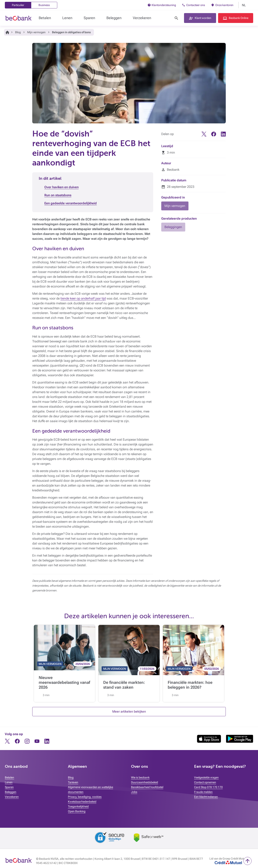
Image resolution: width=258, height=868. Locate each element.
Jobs (134, 792)
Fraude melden (203, 792)
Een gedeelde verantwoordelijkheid (71, 203)
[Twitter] (204, 135)
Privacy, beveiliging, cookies (85, 797)
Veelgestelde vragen (206, 777)
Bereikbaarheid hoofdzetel (147, 787)
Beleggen (114, 18)
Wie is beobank (140, 777)
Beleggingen (173, 227)
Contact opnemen (205, 782)
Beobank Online (239, 18)
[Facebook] (214, 135)
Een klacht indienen (206, 797)
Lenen (67, 18)
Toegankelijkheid (78, 806)
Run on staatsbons (58, 195)
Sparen (89, 18)
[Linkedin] (223, 135)
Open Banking (77, 811)
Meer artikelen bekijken (129, 711)
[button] (200, 18)
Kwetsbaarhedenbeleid (82, 802)
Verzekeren (142, 18)
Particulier (18, 5)
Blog (18, 32)
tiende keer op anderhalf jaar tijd (83, 298)
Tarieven (73, 782)
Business (44, 5)
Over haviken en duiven (61, 187)
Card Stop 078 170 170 (208, 787)
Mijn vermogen (36, 32)
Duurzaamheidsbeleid (145, 782)
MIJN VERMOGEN (50, 664)
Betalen (45, 18)
